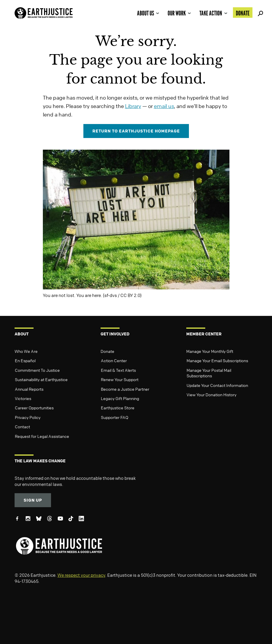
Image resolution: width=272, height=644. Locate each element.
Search (259, 13)
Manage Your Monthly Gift (210, 351)
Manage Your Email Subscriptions (217, 360)
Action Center (114, 360)
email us (164, 106)
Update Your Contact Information (217, 385)
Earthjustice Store (118, 408)
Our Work (177, 13)
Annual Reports (29, 389)
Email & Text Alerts (118, 370)
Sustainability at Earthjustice (41, 379)
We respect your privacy (81, 575)
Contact (22, 427)
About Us (145, 13)
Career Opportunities (34, 408)
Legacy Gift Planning (120, 398)
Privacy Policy (28, 417)
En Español (25, 360)
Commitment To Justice (37, 370)
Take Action (211, 13)
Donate (243, 13)
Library (133, 106)
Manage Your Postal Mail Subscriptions (209, 373)
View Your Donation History (212, 394)
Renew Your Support (120, 379)
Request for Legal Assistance (42, 436)
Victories (23, 398)
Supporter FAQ (115, 417)
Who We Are (26, 351)
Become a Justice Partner (125, 389)
